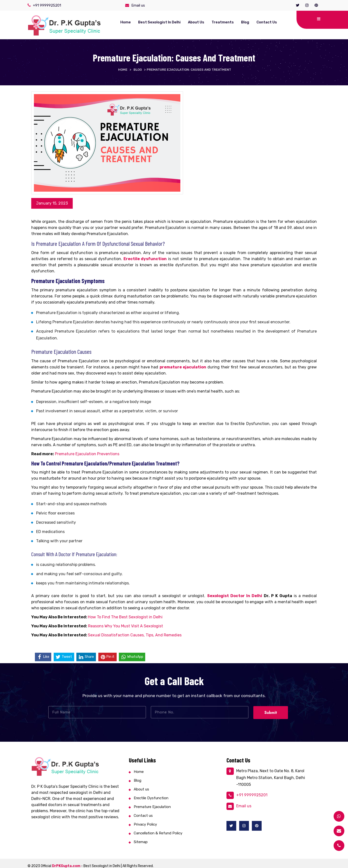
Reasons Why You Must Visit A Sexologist (126, 621)
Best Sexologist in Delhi (137, 22)
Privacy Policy (145, 819)
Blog (223, 22)
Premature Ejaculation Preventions (87, 449)
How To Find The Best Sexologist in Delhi (125, 612)
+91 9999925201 (47, 5)
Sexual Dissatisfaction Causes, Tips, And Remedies (135, 630)
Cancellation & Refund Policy (158, 828)
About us (174, 22)
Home (103, 22)
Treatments (200, 22)
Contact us (244, 22)
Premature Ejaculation (152, 802)
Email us (138, 5)
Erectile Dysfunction (151, 793)
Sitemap (141, 837)
